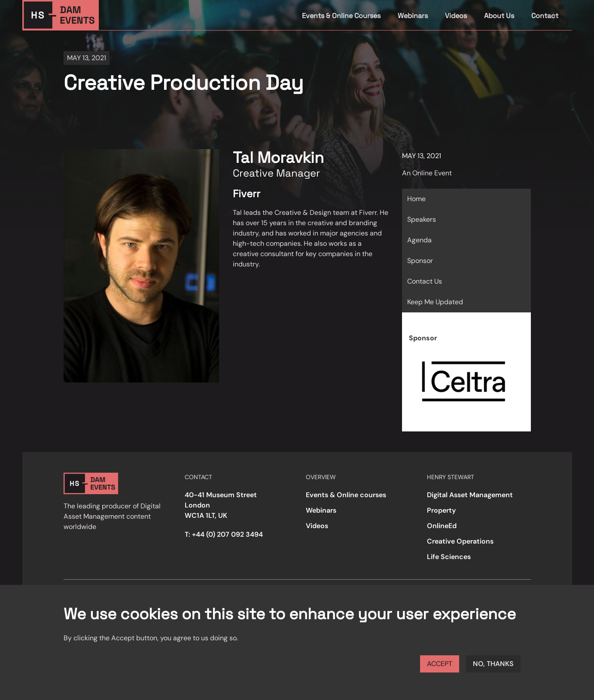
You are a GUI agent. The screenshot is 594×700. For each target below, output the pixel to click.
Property (441, 510)
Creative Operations (460, 541)
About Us (499, 16)
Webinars (413, 16)
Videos (456, 16)
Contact (545, 16)
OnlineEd (442, 526)
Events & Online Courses (341, 16)
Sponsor (420, 261)
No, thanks (493, 664)
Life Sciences (449, 557)
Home (416, 199)
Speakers (422, 219)
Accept (440, 664)
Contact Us (425, 281)
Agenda (419, 240)
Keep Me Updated (435, 302)
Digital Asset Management (470, 495)
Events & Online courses (346, 495)
